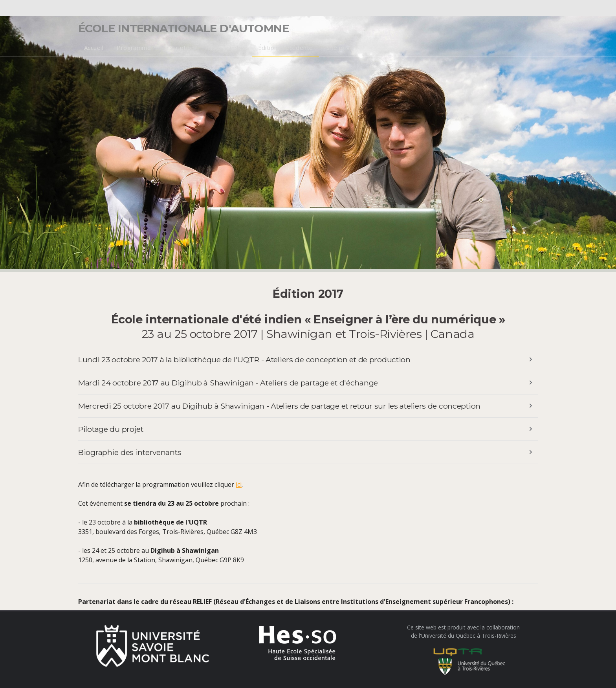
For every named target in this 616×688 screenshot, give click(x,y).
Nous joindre (226, 48)
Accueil (94, 48)
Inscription (179, 48)
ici (239, 484)
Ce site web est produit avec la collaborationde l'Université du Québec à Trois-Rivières (463, 650)
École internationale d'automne (183, 28)
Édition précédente (286, 48)
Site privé (340, 48)
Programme (134, 48)
